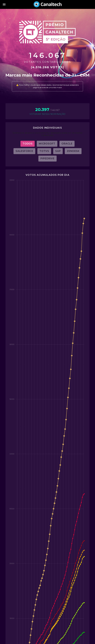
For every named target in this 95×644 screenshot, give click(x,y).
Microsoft (47, 144)
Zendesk (73, 151)
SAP (58, 151)
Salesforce (24, 151)
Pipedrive (48, 158)
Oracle (67, 144)
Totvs (44, 151)
